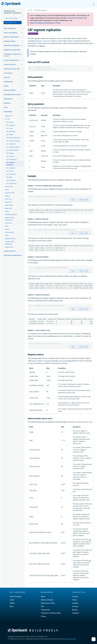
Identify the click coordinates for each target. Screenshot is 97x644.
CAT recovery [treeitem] (10, 156)
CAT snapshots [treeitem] (11, 174)
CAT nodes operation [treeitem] (13, 147)
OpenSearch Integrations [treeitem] (12, 50)
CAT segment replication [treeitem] (10, 164)
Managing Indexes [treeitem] (10, 41)
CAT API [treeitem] (7, 119)
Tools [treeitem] (6, 107)
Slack (11, 606)
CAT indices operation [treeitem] (13, 138)
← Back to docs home (11, 18)
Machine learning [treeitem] (10, 90)
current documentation (75, 18)
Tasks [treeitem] (7, 235)
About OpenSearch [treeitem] (10, 28)
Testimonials (45, 610)
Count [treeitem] (7, 190)
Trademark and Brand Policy (51, 613)
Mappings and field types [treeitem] (12, 69)
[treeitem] (22, 28)
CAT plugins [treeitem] (10, 153)
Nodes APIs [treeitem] (9, 208)
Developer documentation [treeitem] (12, 255)
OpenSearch (11, 4)
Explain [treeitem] (7, 196)
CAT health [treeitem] (10, 135)
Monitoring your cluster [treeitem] (12, 95)
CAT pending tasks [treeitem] (12, 150)
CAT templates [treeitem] (11, 180)
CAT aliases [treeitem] (10, 122)
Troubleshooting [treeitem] (10, 251)
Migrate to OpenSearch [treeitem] (11, 37)
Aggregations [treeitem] (8, 82)
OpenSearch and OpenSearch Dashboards (12, 12)
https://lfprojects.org (69, 639)
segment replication (43, 41)
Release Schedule (47, 600)
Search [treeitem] (6, 86)
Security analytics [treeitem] (10, 65)
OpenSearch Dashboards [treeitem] (12, 46)
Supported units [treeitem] (10, 239)
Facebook (75, 613)
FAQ (42, 606)
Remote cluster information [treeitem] (10, 219)
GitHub (12, 603)
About (43, 596)
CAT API (30, 10)
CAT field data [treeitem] (11, 131)
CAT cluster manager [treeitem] (13, 141)
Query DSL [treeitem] (7, 77)
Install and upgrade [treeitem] (10, 33)
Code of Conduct (16, 596)
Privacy (43, 616)
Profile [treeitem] (7, 211)
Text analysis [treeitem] (8, 73)
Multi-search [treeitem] (9, 205)
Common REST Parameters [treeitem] (10, 243)
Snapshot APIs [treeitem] (10, 232)
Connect (75, 596)
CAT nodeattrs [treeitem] (11, 144)
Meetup (75, 610)
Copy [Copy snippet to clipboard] (73, 200)
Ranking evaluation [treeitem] (11, 214)
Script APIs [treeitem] (8, 223)
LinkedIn (75, 603)
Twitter (75, 600)
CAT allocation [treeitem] (11, 125)
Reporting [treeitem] (7, 103)
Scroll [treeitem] (7, 226)
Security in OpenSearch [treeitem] (11, 60)
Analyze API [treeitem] (9, 116)
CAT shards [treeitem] (10, 171)
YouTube (75, 606)
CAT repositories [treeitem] (11, 159)
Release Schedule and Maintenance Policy (45, 23)
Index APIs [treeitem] (8, 199)
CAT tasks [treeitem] (9, 177)
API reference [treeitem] (8, 112)
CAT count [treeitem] (9, 128)
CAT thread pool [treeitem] (11, 183)
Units (55, 136)
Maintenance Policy (48, 603)
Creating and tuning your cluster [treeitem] (12, 55)
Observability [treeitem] (8, 99)
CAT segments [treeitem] (11, 168)
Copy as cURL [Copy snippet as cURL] (84, 200)
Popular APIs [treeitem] (9, 247)
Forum (12, 600)
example (64, 363)
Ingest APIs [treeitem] (8, 202)
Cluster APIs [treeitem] (9, 187)
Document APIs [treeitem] (10, 193)
